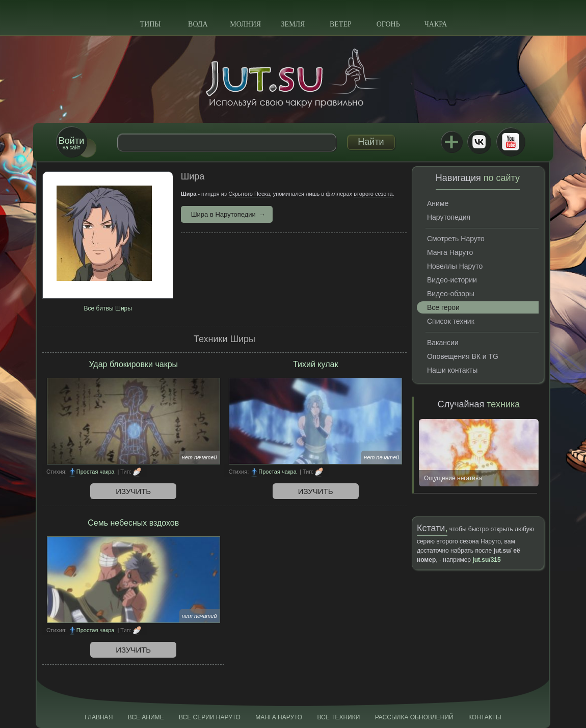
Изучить (133, 491)
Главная (99, 717)
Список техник (451, 321)
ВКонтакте (479, 142)
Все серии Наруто (210, 717)
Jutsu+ (451, 142)
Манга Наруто (450, 252)
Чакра (436, 24)
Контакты (485, 717)
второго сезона (373, 194)
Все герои (443, 307)
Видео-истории (452, 280)
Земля (293, 24)
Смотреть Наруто (456, 239)
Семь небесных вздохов (133, 523)
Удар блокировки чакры (133, 364)
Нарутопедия (449, 217)
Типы (150, 24)
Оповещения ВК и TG (463, 356)
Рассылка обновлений (414, 717)
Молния (245, 24)
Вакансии (443, 343)
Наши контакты (452, 370)
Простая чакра (96, 472)
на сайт (71, 143)
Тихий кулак (315, 364)
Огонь (388, 24)
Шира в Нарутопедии (223, 214)
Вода (198, 24)
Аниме (438, 203)
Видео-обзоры (451, 294)
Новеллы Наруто (455, 266)
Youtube (511, 142)
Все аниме (146, 717)
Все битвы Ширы (108, 308)
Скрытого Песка (249, 194)
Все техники (338, 717)
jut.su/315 (486, 560)
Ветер (341, 24)
